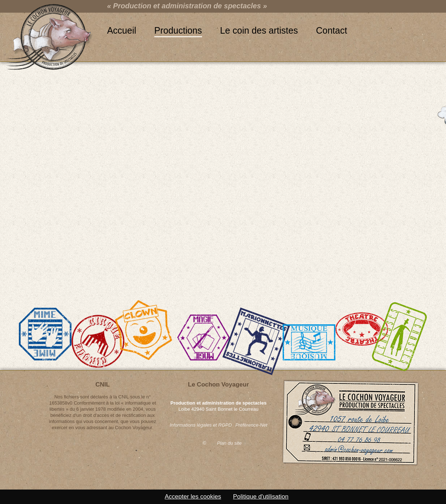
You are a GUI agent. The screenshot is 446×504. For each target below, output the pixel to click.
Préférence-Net (251, 425)
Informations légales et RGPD (201, 425)
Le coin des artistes (259, 30)
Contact (331, 30)
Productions (178, 30)
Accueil (122, 30)
